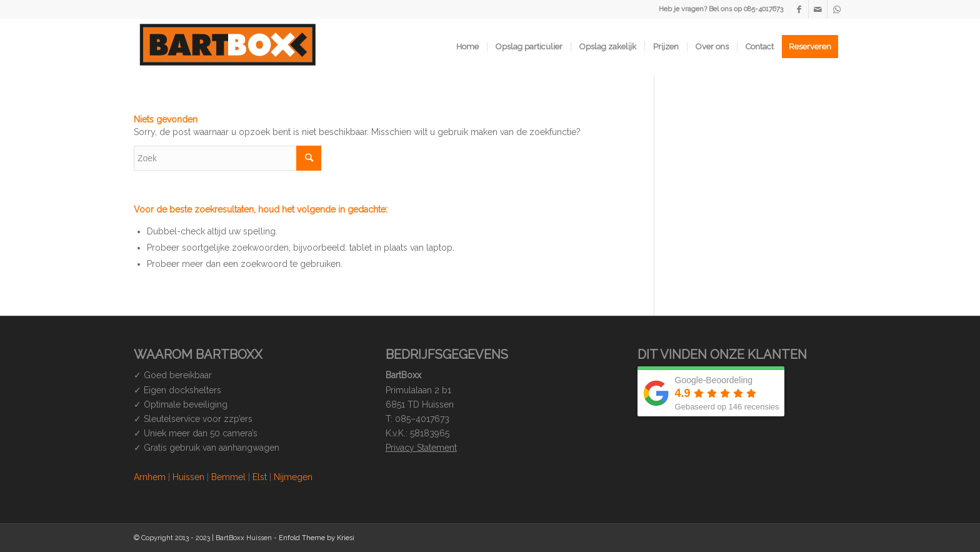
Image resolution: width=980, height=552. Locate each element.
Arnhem (150, 477)
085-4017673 (763, 9)
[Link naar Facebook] (799, 9)
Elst (260, 477)
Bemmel (228, 477)
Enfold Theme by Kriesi (317, 538)
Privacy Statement (421, 448)
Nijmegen (293, 477)
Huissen (188, 477)
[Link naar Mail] (818, 9)
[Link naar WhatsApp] (837, 9)
